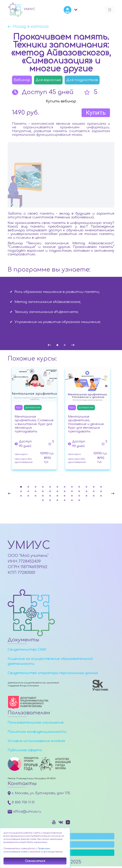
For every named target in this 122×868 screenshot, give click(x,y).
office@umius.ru (24, 813)
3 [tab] (36, 487)
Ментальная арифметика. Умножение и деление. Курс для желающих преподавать (86, 424)
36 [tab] (101, 496)
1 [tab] (57, 345)
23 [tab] (94, 492)
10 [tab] (86, 487)
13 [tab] (21, 492)
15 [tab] (36, 492)
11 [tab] (94, 487)
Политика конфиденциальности (37, 733)
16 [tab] (43, 492)
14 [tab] (28, 492)
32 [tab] (72, 496)
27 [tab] (36, 496)
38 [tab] (50, 501)
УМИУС (31, 547)
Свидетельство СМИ (27, 651)
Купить (96, 113)
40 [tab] (65, 501)
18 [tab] (57, 492)
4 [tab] (43, 487)
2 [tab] (65, 345)
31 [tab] (65, 496)
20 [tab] (72, 492)
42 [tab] (79, 501)
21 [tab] (79, 492)
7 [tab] (65, 487)
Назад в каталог (32, 27)
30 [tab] (57, 496)
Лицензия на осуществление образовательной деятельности (50, 663)
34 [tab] (86, 496)
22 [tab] (86, 492)
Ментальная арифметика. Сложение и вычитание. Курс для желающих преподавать (34, 424)
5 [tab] (50, 487)
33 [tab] (79, 496)
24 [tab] (101, 492)
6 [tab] (57, 487)
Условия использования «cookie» (36, 742)
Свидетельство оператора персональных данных (53, 675)
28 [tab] (43, 496)
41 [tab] (72, 501)
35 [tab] (94, 496)
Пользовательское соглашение (36, 724)
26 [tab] (28, 496)
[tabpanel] (61, 305)
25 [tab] (21, 496)
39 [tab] (57, 501)
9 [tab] (79, 487)
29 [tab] (50, 496)
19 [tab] (65, 492)
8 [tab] (72, 487)
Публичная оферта (25, 752)
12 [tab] (101, 487)
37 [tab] (43, 501)
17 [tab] (50, 492)
